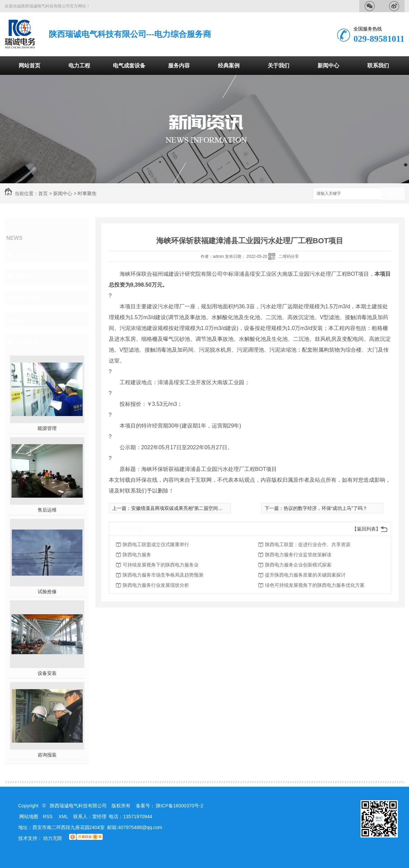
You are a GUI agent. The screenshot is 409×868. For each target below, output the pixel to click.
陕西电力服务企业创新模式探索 (298, 565)
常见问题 (27, 276)
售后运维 (47, 510)
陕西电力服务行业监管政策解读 (298, 555)
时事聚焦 (87, 193)
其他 (21, 320)
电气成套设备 (129, 66)
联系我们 (378, 66)
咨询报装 (47, 755)
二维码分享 (289, 256)
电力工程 (79, 66)
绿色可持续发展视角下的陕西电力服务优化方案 (315, 585)
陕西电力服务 (137, 555)
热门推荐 (27, 342)
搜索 (393, 194)
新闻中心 (328, 66)
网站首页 (29, 66)
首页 (43, 193)
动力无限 (53, 838)
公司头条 (27, 255)
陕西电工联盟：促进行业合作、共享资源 (308, 544)
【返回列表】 (366, 529)
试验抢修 (47, 592)
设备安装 (47, 673)
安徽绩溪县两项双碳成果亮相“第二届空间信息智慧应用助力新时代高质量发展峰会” (218, 508)
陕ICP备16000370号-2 (180, 806)
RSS (48, 817)
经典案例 (229, 66)
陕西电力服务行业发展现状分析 (156, 585)
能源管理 (47, 428)
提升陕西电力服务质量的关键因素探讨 (305, 575)
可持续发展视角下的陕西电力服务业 (161, 565)
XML (64, 817)
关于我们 (279, 66)
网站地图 (29, 817)
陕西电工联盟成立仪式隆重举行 (156, 544)
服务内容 (179, 66)
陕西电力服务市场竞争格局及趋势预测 (163, 575)
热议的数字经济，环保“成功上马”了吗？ (325, 508)
